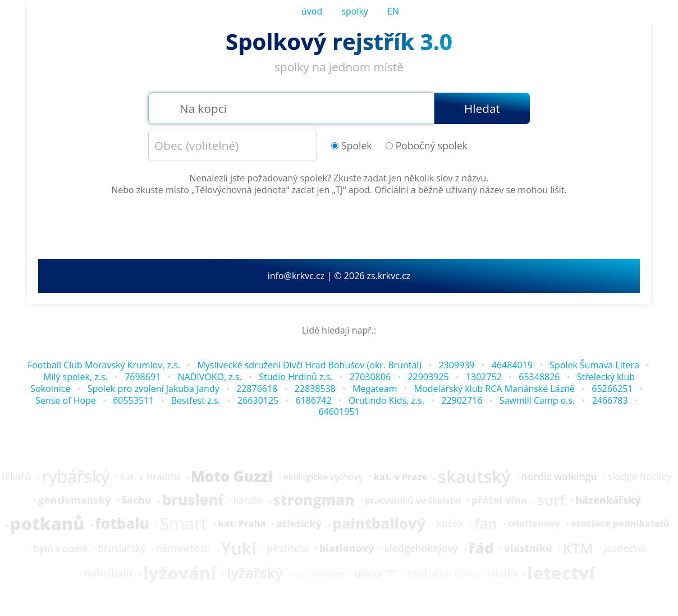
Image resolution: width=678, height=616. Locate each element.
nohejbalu (108, 573)
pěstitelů (288, 549)
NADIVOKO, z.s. (210, 377)
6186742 (314, 400)
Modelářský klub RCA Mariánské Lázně (494, 389)
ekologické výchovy (323, 477)
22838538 (315, 389)
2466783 (610, 400)
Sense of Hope (66, 400)
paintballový (379, 524)
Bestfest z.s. (196, 400)
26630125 (258, 400)
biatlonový (347, 549)
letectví (561, 573)
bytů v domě (61, 549)
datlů (504, 573)
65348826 (539, 377)
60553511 (133, 400)
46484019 (512, 365)
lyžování (179, 573)
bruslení (193, 500)
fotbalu (122, 524)
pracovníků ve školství (413, 500)
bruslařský (122, 549)
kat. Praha (242, 523)
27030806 (370, 377)
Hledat (482, 108)
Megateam (375, 389)
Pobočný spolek (427, 146)
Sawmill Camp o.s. (537, 400)
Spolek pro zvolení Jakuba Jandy (154, 389)
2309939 (456, 365)
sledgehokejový (421, 549)
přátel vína (499, 500)
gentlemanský (75, 500)
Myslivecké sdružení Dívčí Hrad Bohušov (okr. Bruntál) (309, 365)
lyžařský (255, 573)
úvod (312, 11)
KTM (578, 549)
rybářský (75, 477)
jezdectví (625, 549)
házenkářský (608, 500)
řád (481, 549)
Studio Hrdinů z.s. (296, 377)
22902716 (462, 400)
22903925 (428, 377)
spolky (355, 11)
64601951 (339, 412)
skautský (474, 477)
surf (551, 500)
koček (450, 524)
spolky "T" (376, 573)
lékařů (17, 477)
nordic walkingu (559, 477)
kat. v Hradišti (150, 477)
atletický (299, 524)
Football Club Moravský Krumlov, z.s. (104, 365)
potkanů (47, 524)
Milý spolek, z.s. (75, 377)
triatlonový (534, 523)
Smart (183, 524)
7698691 (143, 377)
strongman (314, 500)
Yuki (239, 549)
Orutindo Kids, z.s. (386, 400)
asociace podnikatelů (620, 523)
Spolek (352, 146)
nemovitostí (183, 549)
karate (248, 500)
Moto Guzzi (232, 477)
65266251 (612, 389)
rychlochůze (318, 573)
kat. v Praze (400, 477)
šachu (137, 500)
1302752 (484, 377)
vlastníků (528, 549)
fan (486, 524)
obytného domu (444, 573)
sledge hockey (640, 477)
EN (393, 11)
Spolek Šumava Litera (594, 365)
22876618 (257, 389)
